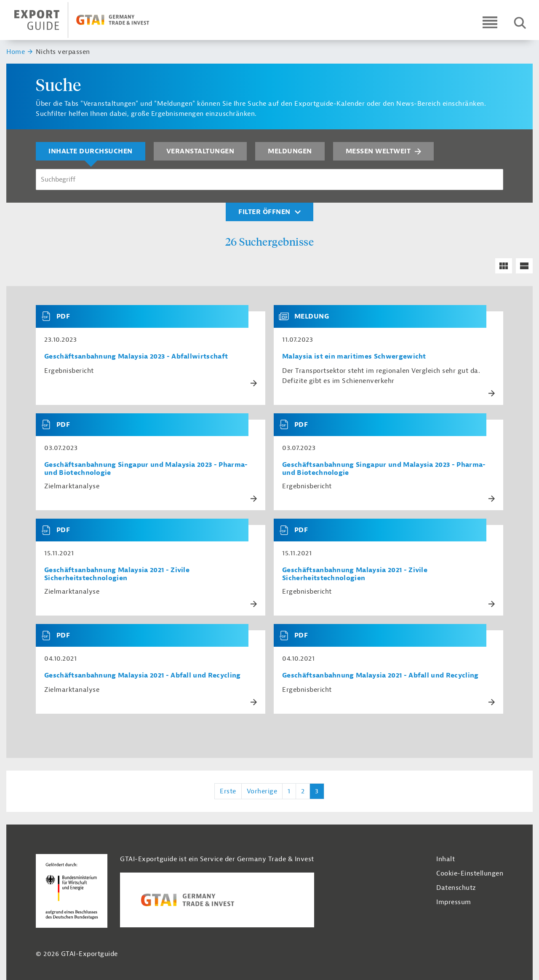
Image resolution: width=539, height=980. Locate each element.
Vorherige (262, 791)
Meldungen (290, 151)
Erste (228, 791)
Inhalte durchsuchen (91, 151)
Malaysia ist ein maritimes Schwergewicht (354, 357)
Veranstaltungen (200, 151)
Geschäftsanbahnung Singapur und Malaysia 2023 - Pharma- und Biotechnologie (146, 469)
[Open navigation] (490, 22)
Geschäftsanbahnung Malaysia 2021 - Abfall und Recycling (143, 676)
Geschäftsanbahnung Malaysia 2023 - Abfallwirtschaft (136, 357)
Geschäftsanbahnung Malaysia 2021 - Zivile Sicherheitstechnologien (117, 574)
